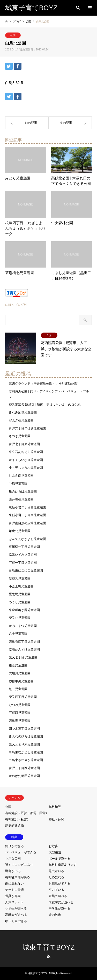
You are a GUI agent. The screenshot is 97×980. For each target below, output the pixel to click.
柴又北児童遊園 (20, 618)
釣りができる (14, 846)
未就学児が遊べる (61, 902)
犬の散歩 (55, 915)
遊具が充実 (13, 896)
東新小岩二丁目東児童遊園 (27, 515)
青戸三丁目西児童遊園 (24, 768)
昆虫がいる (56, 871)
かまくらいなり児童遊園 (26, 460)
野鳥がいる (13, 871)
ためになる (56, 877)
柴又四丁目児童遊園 (23, 697)
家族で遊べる (58, 896)
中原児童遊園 (18, 484)
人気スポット (14, 902)
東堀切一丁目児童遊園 (24, 547)
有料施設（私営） (18, 819)
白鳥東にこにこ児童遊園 (26, 570)
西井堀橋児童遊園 (21, 499)
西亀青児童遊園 (20, 721)
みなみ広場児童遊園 (23, 412)
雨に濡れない (14, 884)
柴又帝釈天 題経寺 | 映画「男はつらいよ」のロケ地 (45, 405)
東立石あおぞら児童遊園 (26, 452)
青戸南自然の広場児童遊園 (27, 523)
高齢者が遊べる (16, 915)
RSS (49, 956)
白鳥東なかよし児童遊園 (26, 752)
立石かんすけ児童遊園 (24, 650)
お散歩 (53, 846)
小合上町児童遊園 (21, 586)
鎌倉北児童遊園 (20, 531)
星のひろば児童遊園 (23, 491)
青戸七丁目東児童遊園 (24, 444)
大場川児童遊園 (20, 673)
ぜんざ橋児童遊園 (21, 420)
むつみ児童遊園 (20, 705)
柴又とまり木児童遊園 (24, 744)
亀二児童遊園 (18, 689)
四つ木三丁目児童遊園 (24, 729)
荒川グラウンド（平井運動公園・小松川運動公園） (44, 384)
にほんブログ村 (16, 305)
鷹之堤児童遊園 (20, 594)
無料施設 (55, 807)
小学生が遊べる (16, 908)
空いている (56, 890)
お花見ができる (59, 884)
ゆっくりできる (16, 921)
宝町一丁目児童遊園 (23, 563)
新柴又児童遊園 (20, 579)
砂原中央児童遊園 (21, 681)
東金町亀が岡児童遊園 (24, 610)
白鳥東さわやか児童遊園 (26, 760)
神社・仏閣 (56, 819)
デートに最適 (14, 890)
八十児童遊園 (18, 634)
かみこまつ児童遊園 (23, 626)
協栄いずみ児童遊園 (23, 555)
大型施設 (55, 852)
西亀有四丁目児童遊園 (24, 642)
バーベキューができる (21, 852)
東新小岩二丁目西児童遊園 (27, 507)
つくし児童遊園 (20, 602)
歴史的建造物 (14, 826)
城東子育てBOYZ (49, 947)
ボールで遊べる (59, 859)
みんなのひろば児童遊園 (26, 736)
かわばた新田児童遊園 (24, 776)
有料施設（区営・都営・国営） (27, 813)
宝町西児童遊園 (20, 713)
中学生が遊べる (59, 908)
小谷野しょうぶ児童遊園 (26, 468)
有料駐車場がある (18, 877)
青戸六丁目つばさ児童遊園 (27, 428)
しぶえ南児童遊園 (21, 476)
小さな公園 (13, 859)
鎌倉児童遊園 (18, 665)
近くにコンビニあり (19, 865)
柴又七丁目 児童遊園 (23, 657)
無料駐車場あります (63, 865)
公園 (13, 35)
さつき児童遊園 (20, 436)
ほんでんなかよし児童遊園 (27, 539)
